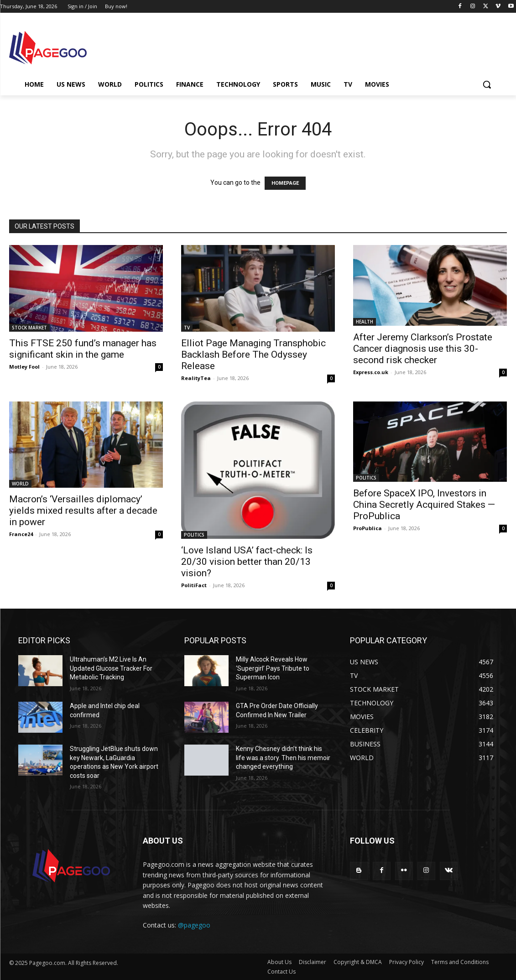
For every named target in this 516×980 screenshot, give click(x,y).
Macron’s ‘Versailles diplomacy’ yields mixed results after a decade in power (83, 511)
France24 (21, 534)
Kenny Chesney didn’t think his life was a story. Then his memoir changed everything (283, 758)
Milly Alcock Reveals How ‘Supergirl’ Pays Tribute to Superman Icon (273, 668)
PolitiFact (194, 585)
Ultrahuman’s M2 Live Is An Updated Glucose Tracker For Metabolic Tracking (111, 668)
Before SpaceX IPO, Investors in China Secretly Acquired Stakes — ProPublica (424, 505)
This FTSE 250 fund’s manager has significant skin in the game (83, 349)
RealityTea (196, 378)
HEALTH (365, 322)
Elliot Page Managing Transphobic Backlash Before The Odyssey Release (253, 354)
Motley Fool (24, 367)
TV (187, 328)
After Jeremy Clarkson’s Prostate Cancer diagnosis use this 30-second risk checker (423, 349)
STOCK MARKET (29, 328)
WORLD (20, 484)
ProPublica (367, 528)
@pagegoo (194, 925)
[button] (487, 84)
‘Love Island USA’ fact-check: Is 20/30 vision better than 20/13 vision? (247, 562)
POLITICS (194, 535)
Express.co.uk (371, 372)
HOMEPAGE (285, 183)
